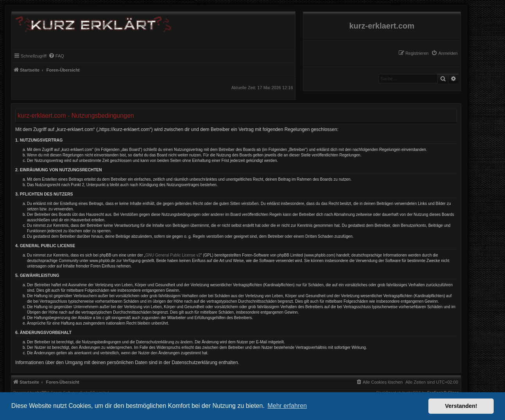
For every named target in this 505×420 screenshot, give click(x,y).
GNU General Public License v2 (173, 255)
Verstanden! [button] (461, 406)
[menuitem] (444, 53)
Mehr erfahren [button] (287, 406)
